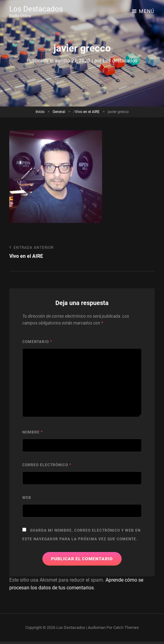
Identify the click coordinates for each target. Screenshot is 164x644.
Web (27, 498)
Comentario (37, 342)
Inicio (40, 112)
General (59, 112)
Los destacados (120, 61)
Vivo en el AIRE (87, 112)
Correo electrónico (47, 465)
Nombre (32, 432)
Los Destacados (36, 9)
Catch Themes (126, 627)
